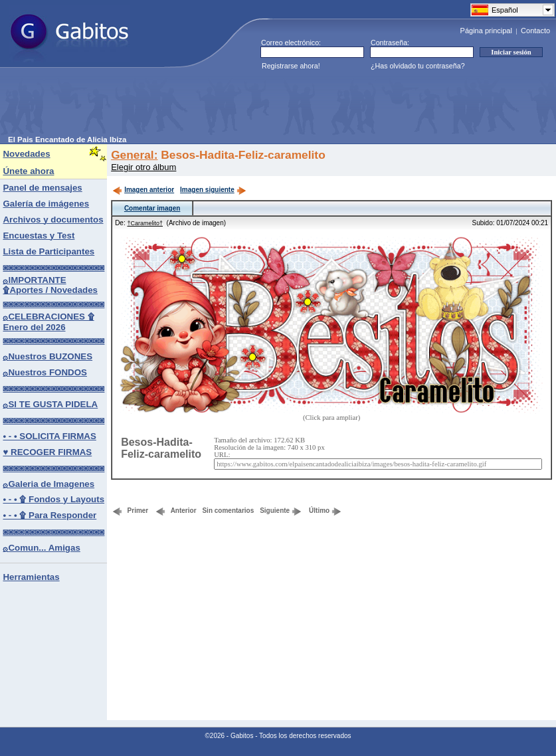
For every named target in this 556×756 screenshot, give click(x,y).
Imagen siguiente (213, 190)
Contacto (535, 31)
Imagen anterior (143, 190)
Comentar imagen (152, 208)
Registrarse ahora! (291, 66)
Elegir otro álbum (143, 167)
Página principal (486, 31)
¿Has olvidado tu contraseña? (418, 66)
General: (134, 155)
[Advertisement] (250, 106)
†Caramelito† (145, 223)
